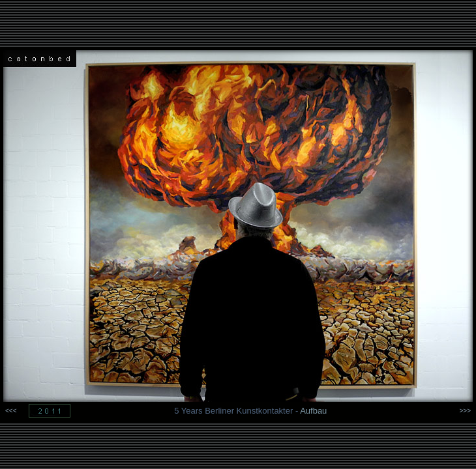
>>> (465, 411)
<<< (11, 411)
